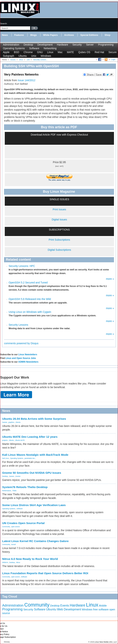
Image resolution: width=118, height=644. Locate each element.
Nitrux (18, 562)
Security (77, 45)
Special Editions (89, 35)
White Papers (50, 35)
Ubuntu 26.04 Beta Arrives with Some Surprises (34, 419)
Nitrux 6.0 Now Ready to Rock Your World (30, 559)
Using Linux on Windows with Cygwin (30, 312)
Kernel (13, 544)
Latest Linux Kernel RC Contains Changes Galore (35, 541)
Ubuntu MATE (20, 440)
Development (45, 45)
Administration (11, 45)
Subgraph (9, 56)
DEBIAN (5, 562)
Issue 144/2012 (27, 80)
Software (34, 48)
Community (6, 527)
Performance (7, 491)
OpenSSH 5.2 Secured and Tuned (28, 283)
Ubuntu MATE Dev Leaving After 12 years (30, 437)
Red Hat (99, 52)
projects (5, 440)
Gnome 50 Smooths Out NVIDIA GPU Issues (32, 473)
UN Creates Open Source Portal (23, 523)
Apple (6, 52)
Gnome (18, 476)
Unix (34, 56)
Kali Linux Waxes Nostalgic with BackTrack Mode (35, 455)
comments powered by (21, 343)
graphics (11, 422)
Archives (69, 35)
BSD (17, 52)
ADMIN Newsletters (28, 362)
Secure (112, 52)
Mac (60, 52)
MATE (70, 52)
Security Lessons (18, 325)
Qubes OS (84, 52)
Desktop (28, 45)
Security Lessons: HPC (22, 266)
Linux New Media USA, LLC (106, 642)
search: (4, 24)
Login (113, 59)
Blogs (33, 35)
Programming (106, 45)
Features (19, 35)
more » (110, 279)
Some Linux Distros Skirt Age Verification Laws (34, 505)
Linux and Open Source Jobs (21, 358)
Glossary (7, 642)
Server (90, 45)
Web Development (69, 609)
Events (65, 606)
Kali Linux (6, 458)
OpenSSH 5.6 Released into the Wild (30, 299)
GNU (40, 52)
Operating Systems (14, 48)
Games (5, 422)
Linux (50, 52)
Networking (50, 48)
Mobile (103, 606)
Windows (46, 56)
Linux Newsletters (28, 355)
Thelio (14, 491)
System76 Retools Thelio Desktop (25, 487)
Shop (107, 35)
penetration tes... (30, 458)
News (5, 35)
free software (101, 609)
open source (15, 527)
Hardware (62, 45)
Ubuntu (23, 56)
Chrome (28, 52)
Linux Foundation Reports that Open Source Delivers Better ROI (45, 573)
